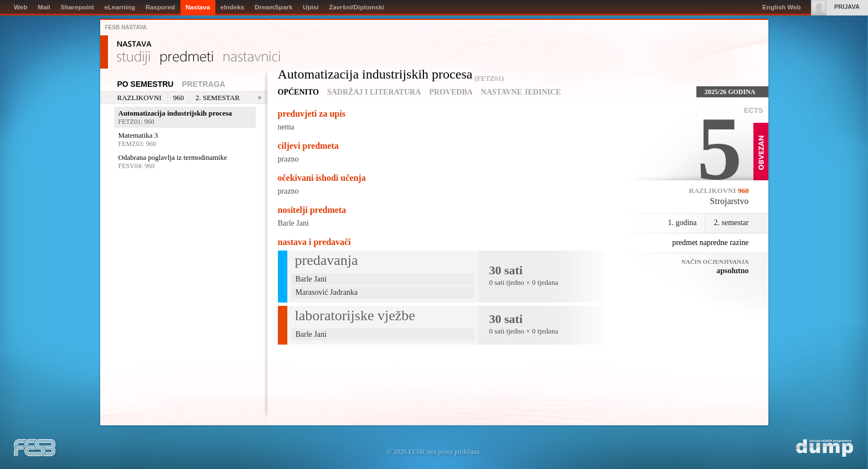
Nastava (134, 44)
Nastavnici (252, 58)
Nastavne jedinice (521, 92)
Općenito (298, 92)
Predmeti (187, 58)
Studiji (133, 58)
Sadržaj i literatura (374, 92)
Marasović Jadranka (327, 292)
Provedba (451, 92)
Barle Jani (293, 223)
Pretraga (203, 84)
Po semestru (146, 84)
